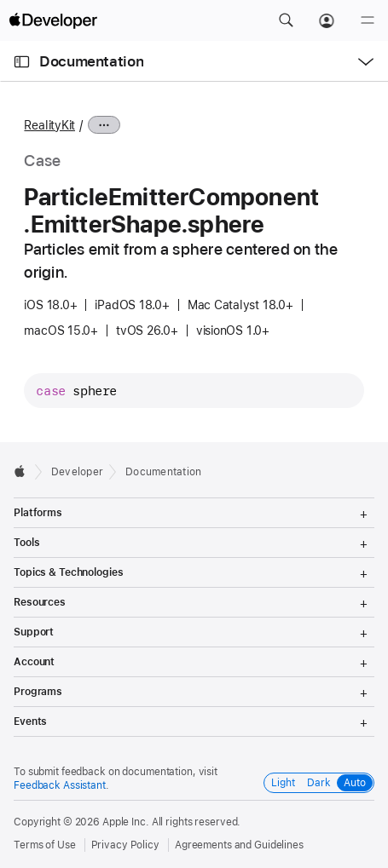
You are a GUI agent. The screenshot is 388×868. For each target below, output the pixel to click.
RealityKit (49, 125)
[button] (286, 20)
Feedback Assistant (60, 785)
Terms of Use (45, 845)
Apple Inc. (126, 822)
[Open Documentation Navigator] (22, 62)
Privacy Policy (125, 845)
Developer (77, 472)
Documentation (91, 61)
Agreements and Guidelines (239, 845)
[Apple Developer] (53, 20)
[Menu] (368, 20)
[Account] (327, 20)
